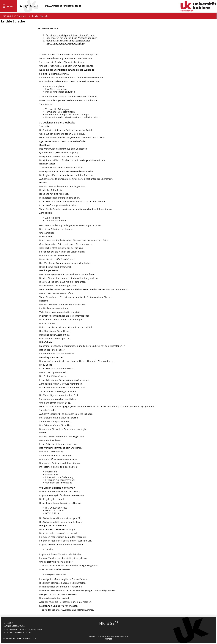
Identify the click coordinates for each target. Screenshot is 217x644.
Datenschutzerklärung (14, 626)
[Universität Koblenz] (198, 6)
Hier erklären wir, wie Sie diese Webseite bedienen (72, 38)
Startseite (22, 16)
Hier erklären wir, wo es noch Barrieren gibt (68, 41)
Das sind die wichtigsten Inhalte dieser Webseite (70, 35)
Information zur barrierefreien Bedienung (23, 629)
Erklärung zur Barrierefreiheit (17, 632)
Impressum (8, 623)
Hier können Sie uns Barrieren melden (65, 43)
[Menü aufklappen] (8, 6)
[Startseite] (21, 6)
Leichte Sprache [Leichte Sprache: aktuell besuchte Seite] (40, 16)
